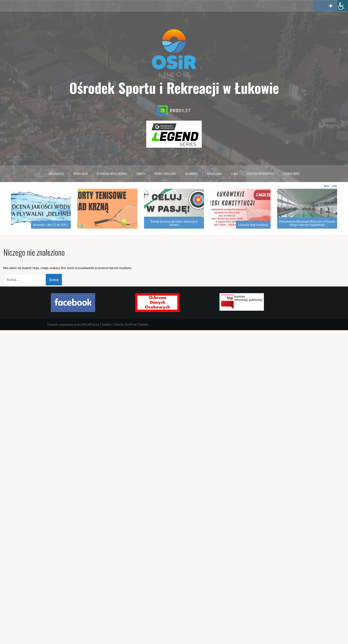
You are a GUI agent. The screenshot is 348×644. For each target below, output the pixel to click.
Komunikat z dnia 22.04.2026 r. (51, 225)
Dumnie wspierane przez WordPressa (73, 324)
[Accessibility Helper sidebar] (343, 5)
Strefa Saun (80, 174)
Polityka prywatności (261, 174)
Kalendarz (192, 174)
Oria (117, 324)
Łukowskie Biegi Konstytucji (253, 225)
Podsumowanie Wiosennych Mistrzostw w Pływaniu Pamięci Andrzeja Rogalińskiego (307, 223)
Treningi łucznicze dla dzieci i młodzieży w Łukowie (174, 223)
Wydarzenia (215, 174)
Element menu (292, 174)
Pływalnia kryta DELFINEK (112, 174)
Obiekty (141, 174)
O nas (234, 174)
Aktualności (56, 174)
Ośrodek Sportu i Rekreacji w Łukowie (174, 88)
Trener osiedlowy (165, 174)
